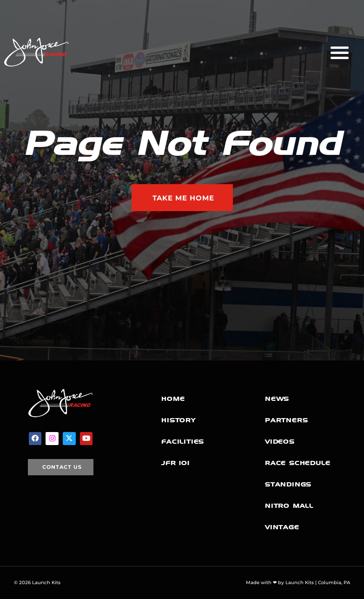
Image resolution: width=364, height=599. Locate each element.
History (179, 420)
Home (173, 399)
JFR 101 (175, 463)
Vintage (282, 527)
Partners (286, 420)
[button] (340, 52)
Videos (280, 442)
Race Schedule (298, 463)
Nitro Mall (289, 506)
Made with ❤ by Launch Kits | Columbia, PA (298, 582)
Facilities (183, 442)
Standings (288, 484)
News (277, 399)
